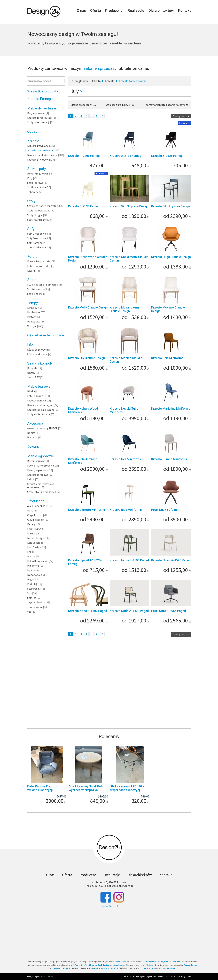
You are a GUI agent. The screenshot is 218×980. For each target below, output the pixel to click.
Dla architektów (161, 11)
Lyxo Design (34, 547)
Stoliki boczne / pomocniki (43, 284)
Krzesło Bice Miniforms (126, 510)
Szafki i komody (40, 363)
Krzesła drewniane (38, 146)
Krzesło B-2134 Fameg (84, 206)
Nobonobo (34, 575)
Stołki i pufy (37, 169)
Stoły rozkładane (37, 220)
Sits (29, 593)
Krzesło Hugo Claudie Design (171, 257)
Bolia (30, 510)
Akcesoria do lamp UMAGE (42, 428)
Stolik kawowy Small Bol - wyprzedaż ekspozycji (86, 788)
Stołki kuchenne (37, 187)
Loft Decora (34, 543)
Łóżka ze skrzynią (37, 354)
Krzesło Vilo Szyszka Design (129, 206)
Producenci (114, 11)
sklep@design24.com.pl (119, 886)
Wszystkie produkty (43, 91)
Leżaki (31, 479)
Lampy (33, 303)
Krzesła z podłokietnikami (42, 155)
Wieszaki (32, 437)
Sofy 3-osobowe (37, 238)
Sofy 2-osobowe (37, 234)
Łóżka (32, 345)
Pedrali (31, 584)
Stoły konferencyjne (39, 414)
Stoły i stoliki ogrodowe (41, 492)
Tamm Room (35, 607)
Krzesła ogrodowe (38, 475)
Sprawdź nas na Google (112, 906)
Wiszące (32, 326)
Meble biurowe (39, 386)
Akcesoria (35, 423)
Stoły (31, 201)
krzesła (146, 965)
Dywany (33, 447)
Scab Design (34, 589)
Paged (31, 579)
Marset (31, 556)
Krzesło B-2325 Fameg (167, 156)
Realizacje (136, 11)
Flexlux (31, 533)
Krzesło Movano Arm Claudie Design (124, 309)
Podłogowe (34, 321)
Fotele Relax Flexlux (39, 266)
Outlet (32, 131)
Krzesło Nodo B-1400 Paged (88, 611)
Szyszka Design (36, 602)
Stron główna (79, 81)
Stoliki (32, 280)
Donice (31, 433)
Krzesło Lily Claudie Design (87, 358)
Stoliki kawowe (36, 289)
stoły (152, 965)
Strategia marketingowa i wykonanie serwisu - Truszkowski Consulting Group (157, 977)
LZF (29, 552)
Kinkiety (32, 308)
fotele (123, 962)
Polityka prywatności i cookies (40, 977)
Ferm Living (34, 529)
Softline (32, 598)
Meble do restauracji (43, 108)
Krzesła (33, 141)
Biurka (31, 391)
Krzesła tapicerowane (40, 150)
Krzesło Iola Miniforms (125, 459)
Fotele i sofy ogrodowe (41, 465)
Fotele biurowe (36, 396)
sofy (118, 962)
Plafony (32, 317)
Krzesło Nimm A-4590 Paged (171, 560)
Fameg (31, 524)
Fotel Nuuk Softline (164, 510)
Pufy (30, 178)
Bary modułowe (36, 113)
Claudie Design (36, 520)
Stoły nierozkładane (39, 210)
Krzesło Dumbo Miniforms (169, 459)
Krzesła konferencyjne (40, 405)
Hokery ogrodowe (38, 470)
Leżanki (32, 271)
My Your (32, 570)
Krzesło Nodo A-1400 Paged (129, 611)
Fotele (32, 257)
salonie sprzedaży (100, 68)
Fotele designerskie (39, 261)
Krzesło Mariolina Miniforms (171, 409)
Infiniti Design (36, 538)
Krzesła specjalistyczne (41, 410)
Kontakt (184, 11)
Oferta (95, 11)
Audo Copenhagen (38, 506)
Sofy (31, 229)
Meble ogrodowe (41, 456)
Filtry (78, 91)
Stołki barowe (35, 183)
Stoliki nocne (35, 294)
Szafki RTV (33, 377)
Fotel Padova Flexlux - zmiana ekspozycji (42, 788)
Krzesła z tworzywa (38, 160)
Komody (32, 368)
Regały (31, 373)
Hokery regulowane (39, 173)
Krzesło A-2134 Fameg (125, 156)
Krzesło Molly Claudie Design (88, 307)
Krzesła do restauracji (40, 118)
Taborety (33, 192)
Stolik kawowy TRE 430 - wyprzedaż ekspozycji (127, 788)
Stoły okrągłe (35, 215)
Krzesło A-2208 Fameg (84, 156)
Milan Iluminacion (38, 561)
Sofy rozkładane (37, 247)
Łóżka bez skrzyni (37, 350)
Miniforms (33, 566)
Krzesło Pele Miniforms (167, 358)
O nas (81, 11)
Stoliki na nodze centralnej (43, 206)
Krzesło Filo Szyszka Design (170, 206)
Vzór (30, 612)
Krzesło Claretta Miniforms (87, 510)
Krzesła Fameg (39, 99)
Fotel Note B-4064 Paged (169, 611)
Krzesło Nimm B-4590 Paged (129, 560)
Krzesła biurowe (37, 400)
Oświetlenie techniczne (46, 335)
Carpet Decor (35, 515)
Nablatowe (34, 312)
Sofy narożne (35, 243)
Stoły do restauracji (38, 122)
